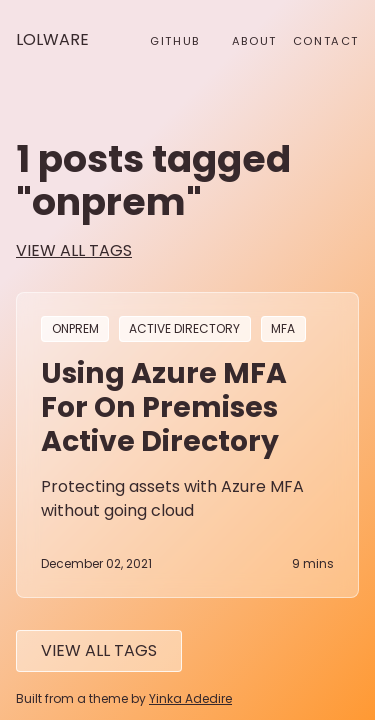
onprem (75, 329)
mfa (283, 329)
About (254, 41)
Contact (326, 41)
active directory (184, 329)
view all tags (74, 250)
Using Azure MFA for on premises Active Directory (164, 407)
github (175, 41)
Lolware (52, 39)
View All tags (99, 650)
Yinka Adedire (190, 698)
